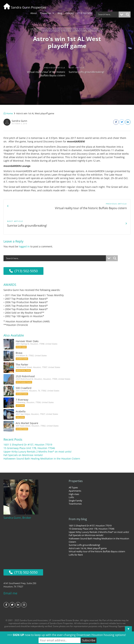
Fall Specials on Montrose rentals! (23, 437)
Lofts (71, 479)
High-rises (74, 476)
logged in (24, 229)
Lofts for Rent (76, 537)
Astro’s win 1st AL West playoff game (88, 530)
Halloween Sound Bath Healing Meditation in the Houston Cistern (42, 440)
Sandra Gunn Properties (25, 7)
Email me (10, 574)
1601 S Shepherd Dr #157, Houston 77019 (28, 426)
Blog (60, 13)
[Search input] (108, 15)
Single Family (75, 482)
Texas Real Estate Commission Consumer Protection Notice (36, 613)
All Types (73, 469)
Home (8, 113)
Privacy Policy (67, 621)
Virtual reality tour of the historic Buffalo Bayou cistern (49, 77)
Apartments (75, 473)
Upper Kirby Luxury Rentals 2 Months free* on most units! (38, 433)
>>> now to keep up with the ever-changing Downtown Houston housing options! (67, 635)
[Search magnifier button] (128, 15)
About (34, 13)
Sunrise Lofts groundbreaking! (80, 74)
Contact (70, 13)
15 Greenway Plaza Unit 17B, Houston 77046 (29, 430)
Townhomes (75, 486)
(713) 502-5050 (85, 13)
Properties (47, 13)
